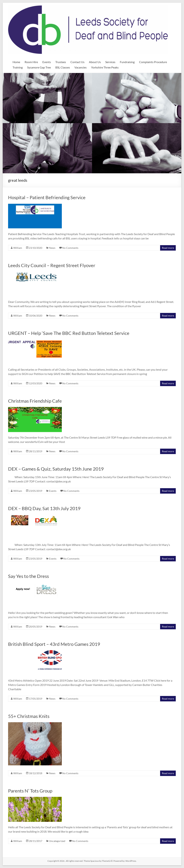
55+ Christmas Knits (29, 716)
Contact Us (77, 62)
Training (18, 67)
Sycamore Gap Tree (39, 67)
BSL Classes (63, 67)
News (52, 248)
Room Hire (31, 62)
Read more (168, 248)
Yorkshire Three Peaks (105, 67)
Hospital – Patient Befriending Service (47, 197)
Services (110, 62)
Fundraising (127, 62)
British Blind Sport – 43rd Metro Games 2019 (54, 644)
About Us (95, 62)
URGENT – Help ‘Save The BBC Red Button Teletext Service (69, 333)
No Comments (70, 248)
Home (16, 62)
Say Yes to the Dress (28, 576)
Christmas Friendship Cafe (35, 401)
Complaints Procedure (153, 62)
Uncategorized (57, 841)
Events (47, 62)
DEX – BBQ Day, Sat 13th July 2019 (44, 508)
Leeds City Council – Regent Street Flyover (52, 265)
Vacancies (80, 67)
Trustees (61, 62)
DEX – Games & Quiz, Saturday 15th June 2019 (56, 469)
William (18, 248)
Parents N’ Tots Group (30, 791)
